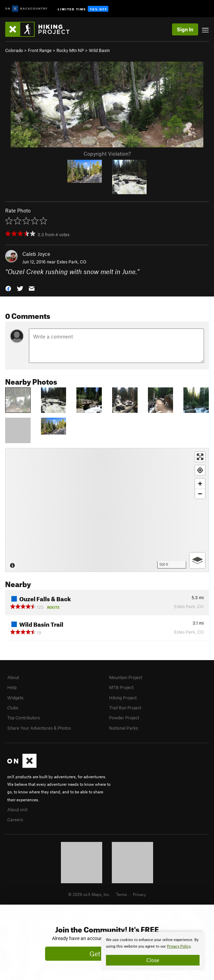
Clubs (13, 708)
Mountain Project (126, 677)
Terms (121, 894)
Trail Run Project (125, 708)
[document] (153, 951)
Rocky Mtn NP (70, 50)
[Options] (197, 560)
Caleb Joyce (36, 254)
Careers (15, 820)
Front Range (40, 50)
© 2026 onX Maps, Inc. (89, 894)
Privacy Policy (179, 946)
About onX (18, 810)
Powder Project (124, 718)
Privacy (139, 894)
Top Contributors (24, 718)
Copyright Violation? (107, 154)
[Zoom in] (200, 484)
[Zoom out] (200, 494)
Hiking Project (123, 698)
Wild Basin (99, 50)
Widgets (15, 698)
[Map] (107, 510)
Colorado (14, 50)
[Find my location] (200, 470)
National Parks (124, 728)
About (13, 677)
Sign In (185, 29)
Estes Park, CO (72, 262)
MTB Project (121, 687)
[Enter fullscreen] (200, 457)
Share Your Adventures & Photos (39, 728)
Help (12, 687)
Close (153, 960)
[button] (8, 288)
